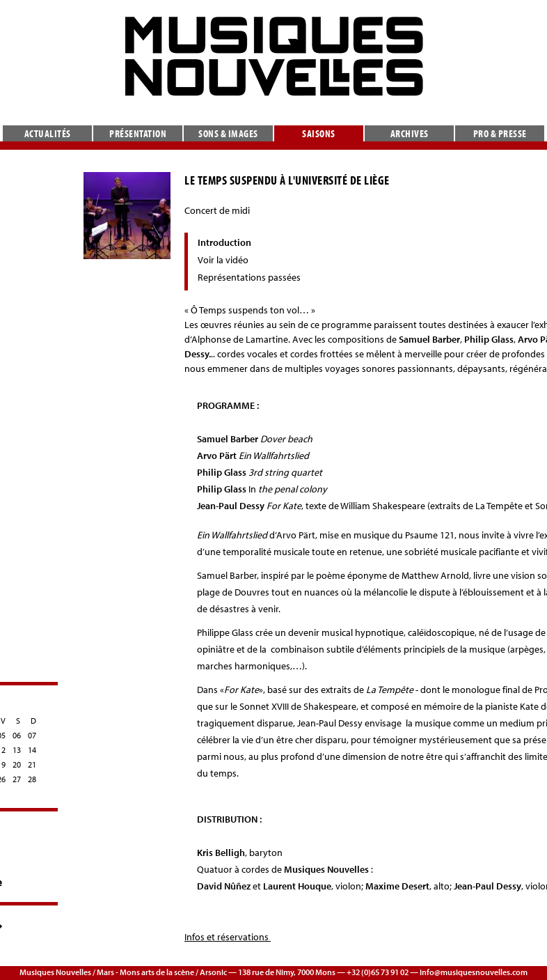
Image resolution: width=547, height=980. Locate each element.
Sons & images (228, 133)
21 (32, 764)
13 (17, 750)
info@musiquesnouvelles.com (474, 972)
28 (32, 779)
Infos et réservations (228, 937)
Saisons (319, 133)
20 (17, 764)
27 (17, 779)
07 (32, 735)
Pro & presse (500, 133)
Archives (410, 133)
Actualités (48, 133)
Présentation (138, 133)
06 (17, 735)
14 (32, 750)
